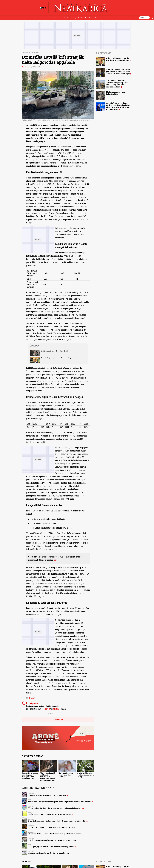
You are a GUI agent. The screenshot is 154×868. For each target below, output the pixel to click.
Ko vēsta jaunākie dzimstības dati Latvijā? (66, 775)
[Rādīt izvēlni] (2, 18)
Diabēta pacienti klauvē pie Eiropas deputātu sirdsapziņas (52, 840)
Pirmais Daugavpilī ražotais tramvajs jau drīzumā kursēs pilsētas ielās (57, 821)
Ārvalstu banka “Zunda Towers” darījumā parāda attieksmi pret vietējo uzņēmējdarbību (117, 84)
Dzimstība (32, 698)
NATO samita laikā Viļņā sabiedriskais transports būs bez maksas (55, 834)
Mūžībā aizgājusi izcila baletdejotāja (55, 351)
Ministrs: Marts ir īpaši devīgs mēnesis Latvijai (85, 775)
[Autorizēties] (152, 18)
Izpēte (66, 18)
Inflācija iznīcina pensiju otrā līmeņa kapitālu (47, 795)
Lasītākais (104, 53)
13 (83, 808)
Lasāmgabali (75, 18)
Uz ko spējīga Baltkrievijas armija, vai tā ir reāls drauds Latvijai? (55, 808)
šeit (56, 560)
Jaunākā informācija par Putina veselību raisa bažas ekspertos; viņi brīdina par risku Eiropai (118, 106)
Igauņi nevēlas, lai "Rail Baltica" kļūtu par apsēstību (49, 815)
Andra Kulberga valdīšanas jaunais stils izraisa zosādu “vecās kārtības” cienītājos (118, 71)
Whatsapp (57, 709)
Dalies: (50, 714)
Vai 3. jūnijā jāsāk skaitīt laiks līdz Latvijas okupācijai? (51, 847)
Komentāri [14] (58, 719)
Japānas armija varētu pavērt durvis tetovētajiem (49, 853)
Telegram (46, 709)
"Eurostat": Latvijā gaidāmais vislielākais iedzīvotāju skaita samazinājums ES (48, 777)
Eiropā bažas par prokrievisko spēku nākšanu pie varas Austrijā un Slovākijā (60, 802)
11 (75, 847)
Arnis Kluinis (26, 67)
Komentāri (59, 18)
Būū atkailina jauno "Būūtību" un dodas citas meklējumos (52, 827)
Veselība (84, 18)
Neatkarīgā (29, 52)
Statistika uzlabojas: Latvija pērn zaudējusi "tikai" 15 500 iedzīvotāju (30, 776)
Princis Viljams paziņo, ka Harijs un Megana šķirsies (60, 358)
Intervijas (50, 18)
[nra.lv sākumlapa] (43, 8)
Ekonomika (93, 18)
